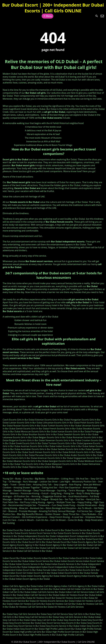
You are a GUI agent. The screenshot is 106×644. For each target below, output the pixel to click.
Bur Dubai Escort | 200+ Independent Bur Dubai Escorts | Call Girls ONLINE (53, 8)
